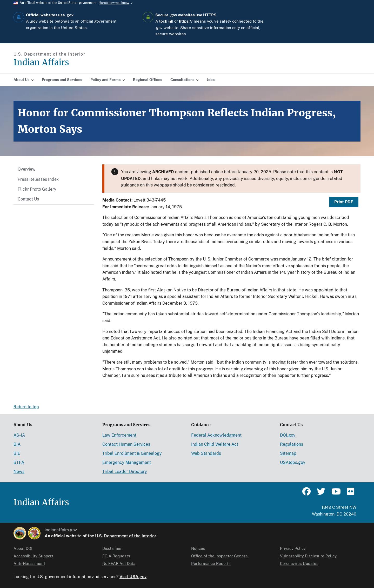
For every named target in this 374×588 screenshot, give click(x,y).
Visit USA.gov (133, 577)
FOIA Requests (116, 556)
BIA (17, 444)
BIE (17, 453)
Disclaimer (112, 548)
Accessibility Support (33, 556)
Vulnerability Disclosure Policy (308, 556)
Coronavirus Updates (299, 563)
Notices (198, 548)
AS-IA (19, 435)
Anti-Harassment (29, 563)
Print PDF (344, 202)
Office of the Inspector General (220, 556)
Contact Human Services (126, 444)
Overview (27, 169)
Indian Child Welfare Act (215, 444)
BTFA (19, 462)
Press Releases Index (38, 179)
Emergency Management (127, 462)
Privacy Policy (293, 548)
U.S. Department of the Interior (126, 536)
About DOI (23, 548)
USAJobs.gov (293, 462)
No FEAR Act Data (119, 563)
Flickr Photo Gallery (37, 189)
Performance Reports (211, 563)
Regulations (292, 444)
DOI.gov (288, 435)
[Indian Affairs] (71, 62)
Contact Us (28, 199)
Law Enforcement (119, 435)
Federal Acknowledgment (216, 435)
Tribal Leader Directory (125, 472)
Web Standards (206, 453)
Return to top (26, 407)
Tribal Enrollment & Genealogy (132, 453)
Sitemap (288, 453)
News (19, 472)
